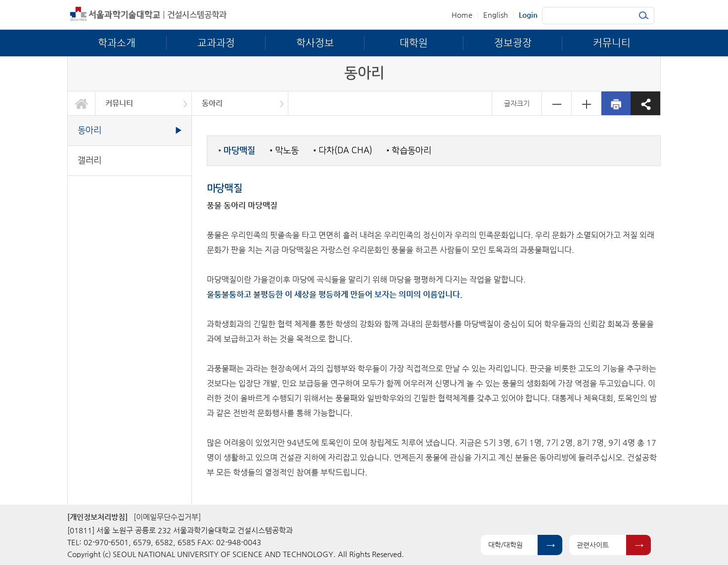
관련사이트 (593, 545)
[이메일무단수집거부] (167, 517)
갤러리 (90, 160)
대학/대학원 (505, 545)
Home (462, 15)
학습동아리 (409, 151)
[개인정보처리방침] (97, 517)
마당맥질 (237, 151)
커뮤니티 (119, 103)
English (496, 15)
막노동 (284, 151)
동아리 (212, 103)
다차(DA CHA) (343, 151)
